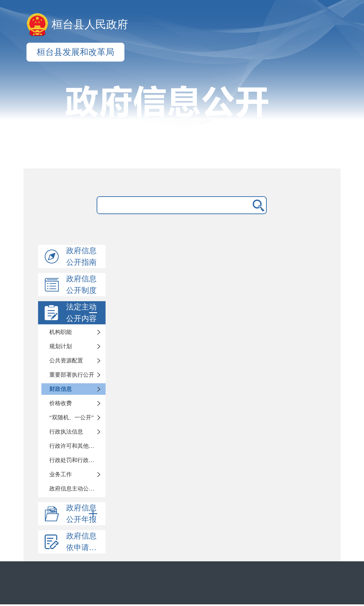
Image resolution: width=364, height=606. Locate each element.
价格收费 (61, 403)
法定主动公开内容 (83, 313)
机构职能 (61, 332)
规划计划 (61, 346)
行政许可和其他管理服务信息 (77, 446)
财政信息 (61, 389)
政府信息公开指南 (81, 256)
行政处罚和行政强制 (75, 460)
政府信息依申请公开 (85, 542)
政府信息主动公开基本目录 (77, 489)
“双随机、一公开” (71, 418)
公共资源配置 (66, 361)
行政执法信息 (66, 432)
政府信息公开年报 (83, 514)
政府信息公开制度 (81, 285)
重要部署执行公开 (72, 375)
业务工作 (61, 474)
